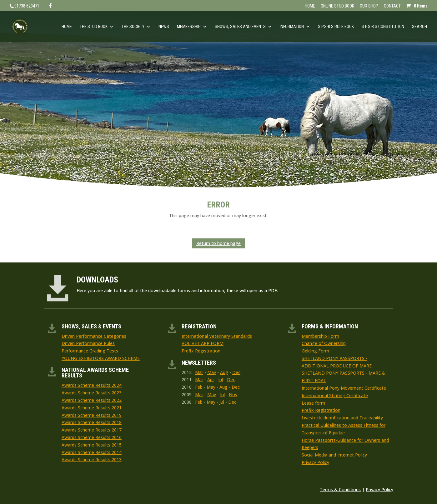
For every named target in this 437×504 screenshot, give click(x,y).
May (212, 372)
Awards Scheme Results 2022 (92, 400)
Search (419, 27)
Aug (224, 372)
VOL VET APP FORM (203, 343)
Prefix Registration (201, 351)
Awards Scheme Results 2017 (92, 430)
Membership (189, 27)
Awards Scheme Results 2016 (92, 437)
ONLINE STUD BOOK (337, 6)
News (164, 27)
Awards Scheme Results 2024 (92, 385)
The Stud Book (94, 27)
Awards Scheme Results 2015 (92, 445)
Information (292, 27)
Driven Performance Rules (88, 343)
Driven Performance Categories (94, 336)
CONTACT (392, 6)
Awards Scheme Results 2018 (92, 422)
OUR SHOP (369, 6)
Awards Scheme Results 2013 (92, 459)
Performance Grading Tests (90, 351)
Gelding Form (315, 351)
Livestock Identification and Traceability (342, 418)
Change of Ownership (324, 343)
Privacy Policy (315, 462)
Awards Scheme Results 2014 (92, 452)
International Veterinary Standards (217, 336)
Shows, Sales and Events (240, 27)
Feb (199, 387)
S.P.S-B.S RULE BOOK (336, 27)
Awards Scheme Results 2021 (92, 408)
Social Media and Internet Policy (334, 455)
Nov (233, 394)
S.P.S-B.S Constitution (383, 27)
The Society (133, 27)
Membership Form (320, 336)
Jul (221, 379)
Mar (199, 372)
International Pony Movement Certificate (344, 388)
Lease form (313, 403)
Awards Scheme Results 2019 (92, 415)
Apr (211, 379)
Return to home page (219, 243)
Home (67, 27)
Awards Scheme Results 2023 (92, 393)
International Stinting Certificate (335, 395)
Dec (236, 372)
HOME (310, 6)
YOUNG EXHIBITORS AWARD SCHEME (101, 358)
